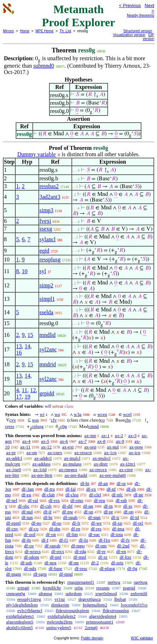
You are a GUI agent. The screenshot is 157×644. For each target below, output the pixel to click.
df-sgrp (40, 574)
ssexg (46, 229)
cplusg (38, 426)
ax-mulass (72, 464)
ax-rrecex (98, 470)
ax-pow (136, 447)
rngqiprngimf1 (81, 582)
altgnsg (45, 594)
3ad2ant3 (50, 197)
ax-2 (119, 436)
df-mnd (66, 574)
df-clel (95, 495)
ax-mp (90, 436)
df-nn (74, 563)
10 (25, 271)
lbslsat (120, 599)
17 (19, 397)
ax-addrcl (43, 458)
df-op (129, 512)
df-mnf (80, 557)
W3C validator (142, 638)
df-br (48, 517)
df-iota (117, 534)
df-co (34, 529)
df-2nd (123, 546)
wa (57, 414)
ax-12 (47, 447)
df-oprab (53, 546)
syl (43, 271)
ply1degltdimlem (22, 605)
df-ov (29, 546)
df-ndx (30, 568)
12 (33, 390)
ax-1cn (110, 453)
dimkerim (60, 605)
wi (42, 414)
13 (19, 346)
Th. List (66, 31)
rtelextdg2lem (60, 622)
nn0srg (114, 582)
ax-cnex (55, 453)
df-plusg (107, 568)
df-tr (115, 517)
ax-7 (83, 441)
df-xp (117, 523)
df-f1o (105, 540)
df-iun (27, 517)
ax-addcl (14, 458)
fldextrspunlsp (116, 611)
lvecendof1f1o (134, 605)
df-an (103, 483)
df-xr (103, 557)
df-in (108, 506)
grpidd (47, 393)
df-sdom (31, 557)
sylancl (47, 239)
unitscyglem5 (59, 628)
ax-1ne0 (13, 470)
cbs (128, 420)
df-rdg (80, 551)
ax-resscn (83, 453)
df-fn (26, 540)
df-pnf (56, 557)
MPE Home (45, 31)
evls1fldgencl (30, 611)
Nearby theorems (140, 15)
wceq (102, 414)
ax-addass (41, 464)
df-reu (99, 500)
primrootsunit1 (100, 622)
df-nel (12, 500)
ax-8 (101, 441)
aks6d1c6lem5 (19, 628)
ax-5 (45, 441)
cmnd (94, 426)
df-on (51, 534)
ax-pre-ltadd (76, 475)
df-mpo (78, 546)
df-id (134, 517)
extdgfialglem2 (62, 616)
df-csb (46, 506)
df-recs (58, 551)
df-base (55, 568)
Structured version (138, 31)
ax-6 (64, 441)
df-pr (108, 512)
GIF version (148, 37)
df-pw (68, 512)
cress (10, 426)
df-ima (118, 529)
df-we (96, 523)
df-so (57, 523)
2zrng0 (91, 628)
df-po (36, 523)
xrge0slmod (106, 594)
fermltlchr (52, 588)
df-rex (54, 500)
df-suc (94, 534)
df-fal (71, 489)
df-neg (50, 563)
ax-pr (11, 453)
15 (30, 335)
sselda (46, 312)
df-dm (55, 529)
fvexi (45, 221)
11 (24, 390)
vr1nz (60, 599)
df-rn (76, 529)
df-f (45, 540)
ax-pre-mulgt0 (113, 475)
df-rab (121, 500)
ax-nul (113, 447)
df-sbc (24, 506)
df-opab (70, 517)
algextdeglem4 (103, 616)
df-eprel (13, 523)
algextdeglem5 (20, 622)
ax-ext (68, 447)
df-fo (83, 540)
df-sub (26, 563)
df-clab (48, 495)
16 (19, 353)
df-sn (89, 512)
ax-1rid (40, 470)
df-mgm (13, 574)
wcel (127, 414)
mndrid (48, 364)
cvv (13, 420)
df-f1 (64, 540)
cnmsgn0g (15, 594)
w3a (78, 414)
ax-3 (132, 436)
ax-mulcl (72, 458)
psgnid (129, 588)
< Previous (130, 5)
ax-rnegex (68, 470)
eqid (44, 251)
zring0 (23, 588)
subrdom (74, 594)
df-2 (95, 563)
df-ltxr (126, 557)
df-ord (30, 534)
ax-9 (120, 441)
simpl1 (47, 299)
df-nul (27, 512)
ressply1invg (29, 599)
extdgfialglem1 (20, 616)
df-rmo (77, 500)
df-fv (125, 540)
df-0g (132, 568)
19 (27, 397)
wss (36, 420)
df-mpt (94, 517)
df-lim (72, 534)
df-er (101, 551)
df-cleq (72, 495)
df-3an (28, 489)
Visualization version (129, 35)
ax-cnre (126, 470)
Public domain (92, 638)
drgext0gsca (90, 599)
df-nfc (117, 495)
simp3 (46, 210)
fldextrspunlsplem (72, 611)
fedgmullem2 (95, 605)
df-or (121, 483)
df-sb (131, 489)
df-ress (81, 568)
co (103, 420)
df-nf (111, 489)
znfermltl (139, 594)
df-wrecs (33, 551)
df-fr (76, 523)
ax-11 (25, 447)
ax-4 (26, 441)
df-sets (117, 563)
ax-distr (101, 464)
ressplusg (50, 259)
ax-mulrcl (102, 458)
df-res (96, 529)
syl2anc (48, 349)
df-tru (50, 489)
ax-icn (135, 453)
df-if (47, 512)
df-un (88, 506)
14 (27, 346)
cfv (54, 420)
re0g (79, 588)
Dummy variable (37, 154)
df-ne (138, 495)
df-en (121, 551)
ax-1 (106, 436)
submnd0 (44, 66)
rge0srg (140, 582)
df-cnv (12, 529)
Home (25, 31)
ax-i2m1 (128, 464)
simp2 (46, 285)
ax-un (32, 453)
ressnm (103, 588)
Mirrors (8, 31)
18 (19, 382)
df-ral (33, 500)
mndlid (47, 335)
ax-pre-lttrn (42, 475)
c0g (63, 426)
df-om (101, 546)
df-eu (26, 495)
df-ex (91, 489)
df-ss (128, 506)
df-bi (85, 483)
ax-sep (90, 447)
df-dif (67, 506)
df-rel (138, 523)
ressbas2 (49, 186)
